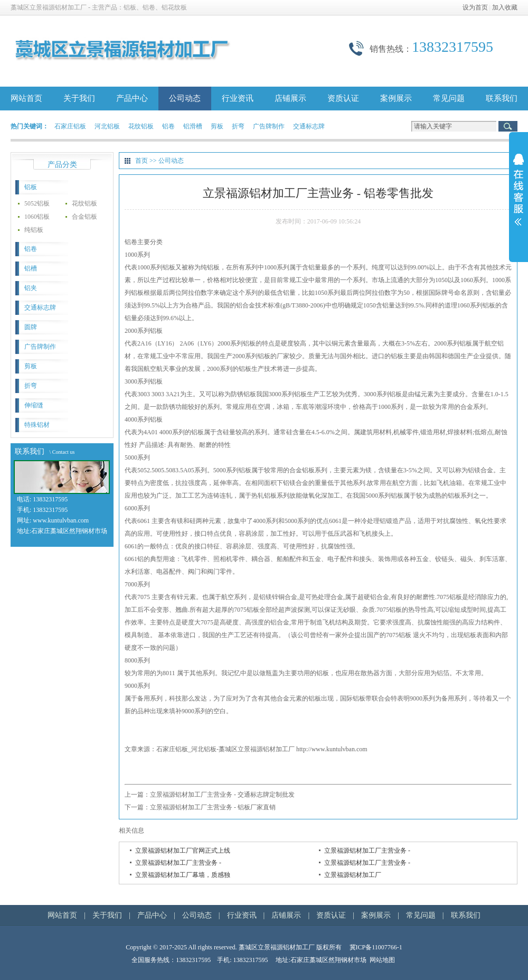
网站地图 (382, 960)
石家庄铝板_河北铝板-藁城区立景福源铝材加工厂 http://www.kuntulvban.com (262, 749)
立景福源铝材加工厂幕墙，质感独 (183, 875)
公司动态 (185, 98)
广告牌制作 (269, 126)
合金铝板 (84, 217)
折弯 (238, 126)
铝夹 (31, 288)
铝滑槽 (193, 126)
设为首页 (475, 7)
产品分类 (62, 165)
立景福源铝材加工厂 (353, 875)
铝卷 (168, 126)
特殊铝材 (37, 425)
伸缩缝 (34, 405)
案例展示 (396, 98)
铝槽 (31, 268)
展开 (518, 197)
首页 (142, 161)
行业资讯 (238, 98)
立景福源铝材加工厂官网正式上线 (183, 851)
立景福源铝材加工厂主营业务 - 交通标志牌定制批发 (222, 795)
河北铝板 (107, 126)
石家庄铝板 (70, 126)
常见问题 (449, 98)
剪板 (217, 126)
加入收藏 (505, 7)
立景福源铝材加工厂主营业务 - (367, 851)
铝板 (31, 187)
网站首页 (26, 98)
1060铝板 (37, 217)
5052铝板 (37, 203)
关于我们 (79, 98)
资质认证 (343, 98)
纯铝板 (34, 230)
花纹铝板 (141, 126)
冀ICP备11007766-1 (376, 947)
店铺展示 (290, 98)
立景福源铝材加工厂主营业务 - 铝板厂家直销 (213, 807)
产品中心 (132, 98)
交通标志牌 (309, 126)
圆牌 (31, 327)
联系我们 (502, 98)
